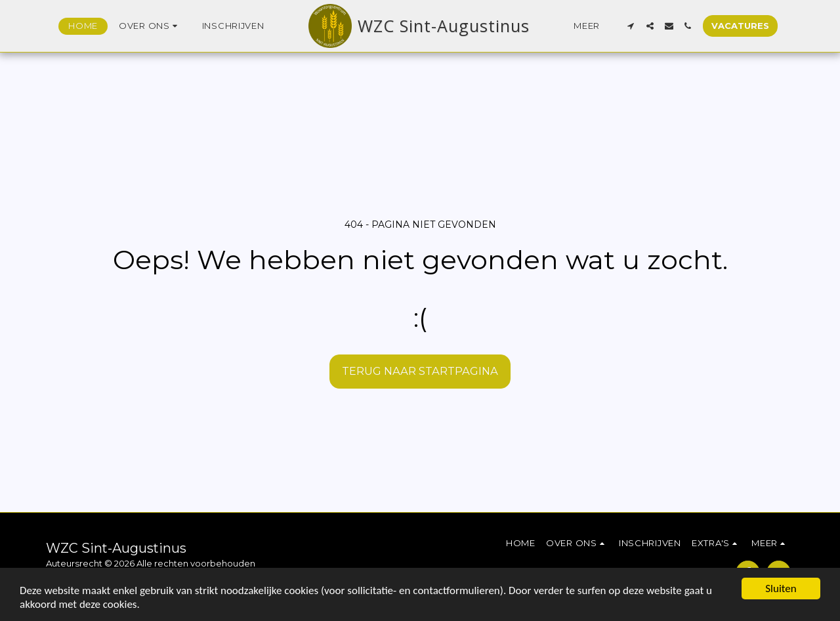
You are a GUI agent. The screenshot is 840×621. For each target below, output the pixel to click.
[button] (150, 26)
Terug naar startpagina (420, 371)
